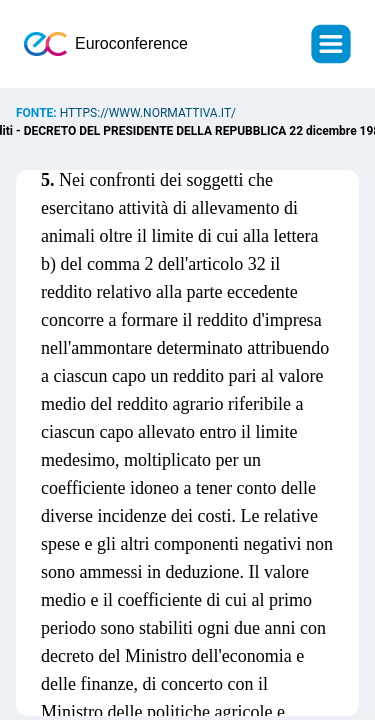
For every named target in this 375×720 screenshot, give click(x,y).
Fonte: (38, 113)
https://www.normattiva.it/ (148, 113)
